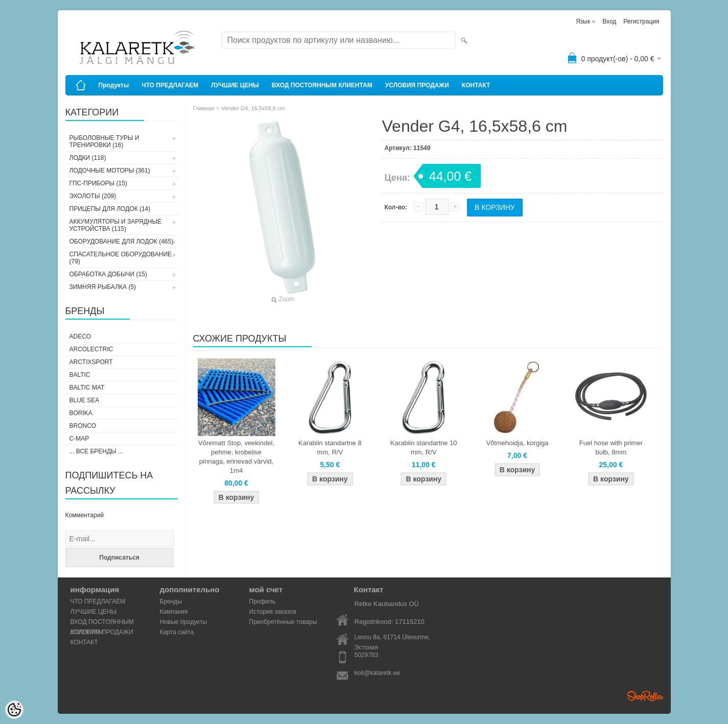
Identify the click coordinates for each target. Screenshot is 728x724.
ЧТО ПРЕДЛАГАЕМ (170, 85)
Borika (81, 413)
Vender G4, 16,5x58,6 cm (253, 108)
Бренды (171, 601)
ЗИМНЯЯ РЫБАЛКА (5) (103, 287)
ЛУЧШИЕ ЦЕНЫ (235, 85)
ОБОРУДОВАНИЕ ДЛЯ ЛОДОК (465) (122, 242)
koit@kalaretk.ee (378, 673)
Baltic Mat (87, 388)
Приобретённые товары (283, 622)
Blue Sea (85, 400)
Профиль (263, 601)
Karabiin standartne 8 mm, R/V (330, 448)
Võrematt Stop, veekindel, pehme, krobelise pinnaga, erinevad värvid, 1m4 (236, 457)
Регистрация (641, 21)
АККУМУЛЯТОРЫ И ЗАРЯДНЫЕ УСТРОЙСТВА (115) (116, 225)
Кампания (174, 612)
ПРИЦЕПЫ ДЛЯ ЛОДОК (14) (110, 209)
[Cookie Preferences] (14, 710)
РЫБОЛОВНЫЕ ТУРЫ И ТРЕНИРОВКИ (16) (104, 141)
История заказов (273, 612)
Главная (204, 108)
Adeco (80, 336)
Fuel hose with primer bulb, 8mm (611, 448)
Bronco (83, 426)
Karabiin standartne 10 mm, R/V (424, 448)
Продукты (114, 85)
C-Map (79, 439)
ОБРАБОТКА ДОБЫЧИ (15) (108, 274)
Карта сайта (177, 632)
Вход (609, 21)
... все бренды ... (97, 451)
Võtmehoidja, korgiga (517, 443)
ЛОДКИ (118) (88, 158)
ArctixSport (91, 362)
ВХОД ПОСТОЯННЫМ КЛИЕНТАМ (322, 85)
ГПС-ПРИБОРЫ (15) (98, 183)
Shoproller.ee (645, 696)
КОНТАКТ (476, 85)
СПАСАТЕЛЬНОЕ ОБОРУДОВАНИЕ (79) (121, 258)
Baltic (80, 375)
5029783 (367, 655)
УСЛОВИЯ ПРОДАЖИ (417, 85)
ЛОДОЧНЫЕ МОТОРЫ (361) (110, 171)
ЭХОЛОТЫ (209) (93, 196)
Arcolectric (91, 349)
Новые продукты (183, 622)
